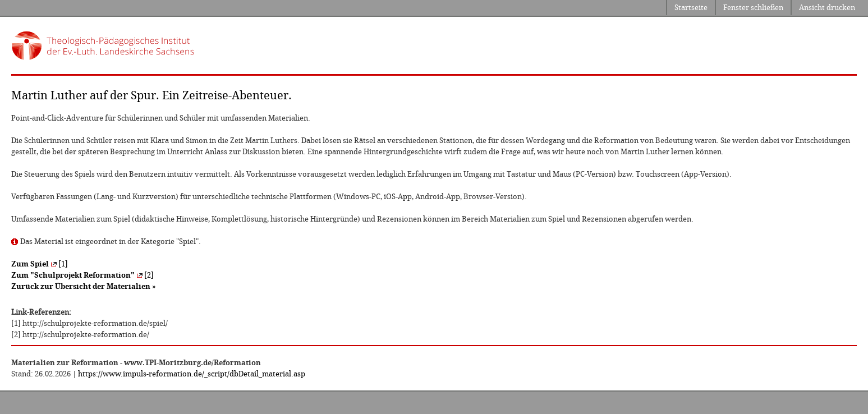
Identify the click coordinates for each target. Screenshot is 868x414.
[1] (40, 264)
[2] (82, 275)
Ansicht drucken (827, 8)
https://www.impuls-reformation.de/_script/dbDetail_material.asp (192, 374)
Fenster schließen (753, 8)
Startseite (691, 8)
